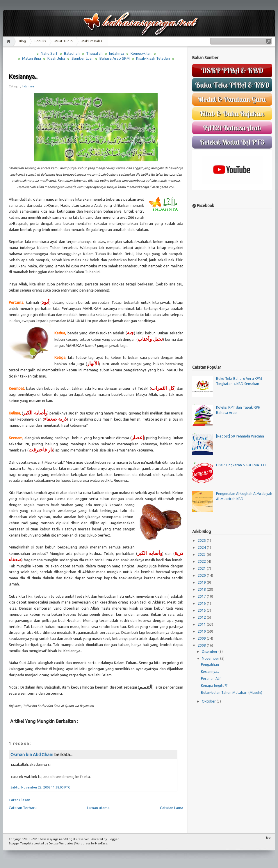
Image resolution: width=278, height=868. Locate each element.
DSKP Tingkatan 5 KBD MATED (241, 465)
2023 (202, 554)
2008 (202, 645)
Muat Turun (64, 41)
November (211, 658)
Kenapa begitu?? (214, 686)
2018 (202, 589)
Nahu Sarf (49, 53)
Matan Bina (32, 58)
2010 (202, 631)
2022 (202, 561)
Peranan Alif (211, 679)
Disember (210, 651)
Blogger (113, 839)
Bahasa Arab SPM (115, 58)
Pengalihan (210, 665)
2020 (202, 575)
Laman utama (98, 808)
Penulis (40, 41)
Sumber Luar (82, 58)
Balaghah (72, 53)
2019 (202, 582)
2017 (202, 596)
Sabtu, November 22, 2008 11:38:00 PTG (40, 787)
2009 (202, 638)
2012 (202, 617)
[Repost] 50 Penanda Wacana (240, 436)
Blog (22, 41)
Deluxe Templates (61, 843)
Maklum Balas (92, 41)
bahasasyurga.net (52, 839)
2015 (202, 610)
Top (268, 838)
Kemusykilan (141, 53)
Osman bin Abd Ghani (32, 755)
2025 (202, 540)
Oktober (209, 701)
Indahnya (117, 53)
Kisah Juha (56, 58)
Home (9, 41)
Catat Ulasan (19, 800)
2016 (202, 603)
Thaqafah (94, 53)
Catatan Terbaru (23, 808)
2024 (202, 547)
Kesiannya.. (23, 76)
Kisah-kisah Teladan (153, 58)
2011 (202, 624)
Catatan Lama (172, 808)
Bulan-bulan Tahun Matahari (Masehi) (232, 693)
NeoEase (101, 843)
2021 (202, 568)
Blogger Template (21, 843)
